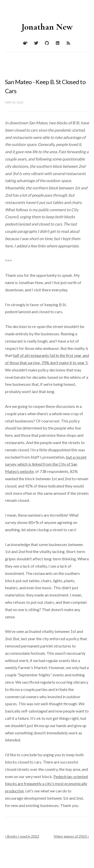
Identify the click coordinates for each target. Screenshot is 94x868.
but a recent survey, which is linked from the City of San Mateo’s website (46, 464)
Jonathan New (47, 27)
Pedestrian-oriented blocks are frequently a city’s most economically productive (46, 784)
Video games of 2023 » (71, 836)
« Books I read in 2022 (22, 836)
